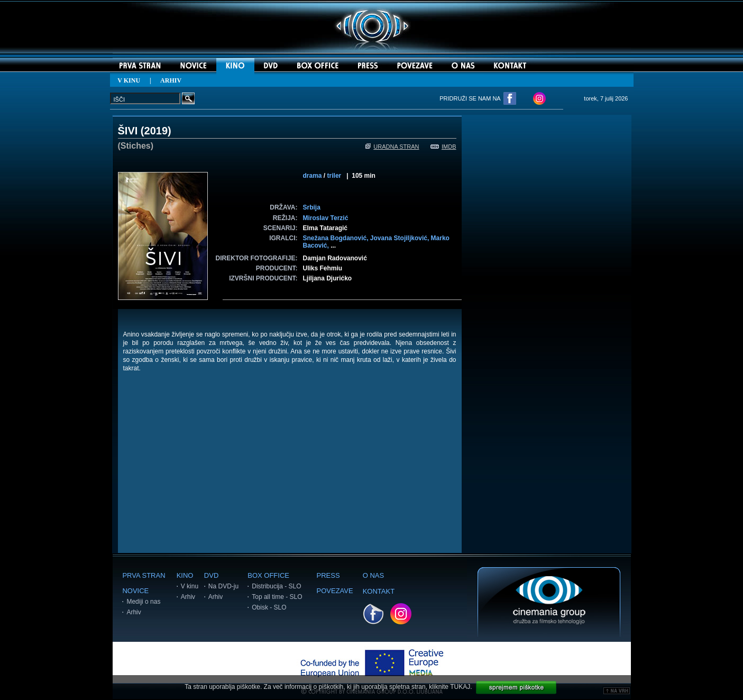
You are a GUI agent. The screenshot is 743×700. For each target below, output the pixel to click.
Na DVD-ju (223, 586)
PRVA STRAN (144, 575)
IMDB (443, 147)
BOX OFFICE (268, 575)
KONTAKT (379, 591)
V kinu (190, 586)
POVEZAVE (335, 591)
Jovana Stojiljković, (401, 238)
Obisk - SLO (269, 607)
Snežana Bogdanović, (337, 238)
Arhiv (134, 612)
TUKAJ (460, 687)
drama (313, 176)
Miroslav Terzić (326, 218)
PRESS (328, 575)
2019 (156, 131)
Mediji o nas (143, 602)
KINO (185, 575)
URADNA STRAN (392, 147)
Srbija (312, 207)
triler (334, 176)
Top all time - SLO (277, 597)
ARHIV (171, 80)
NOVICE (135, 591)
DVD (211, 575)
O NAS (373, 575)
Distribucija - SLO (276, 586)
